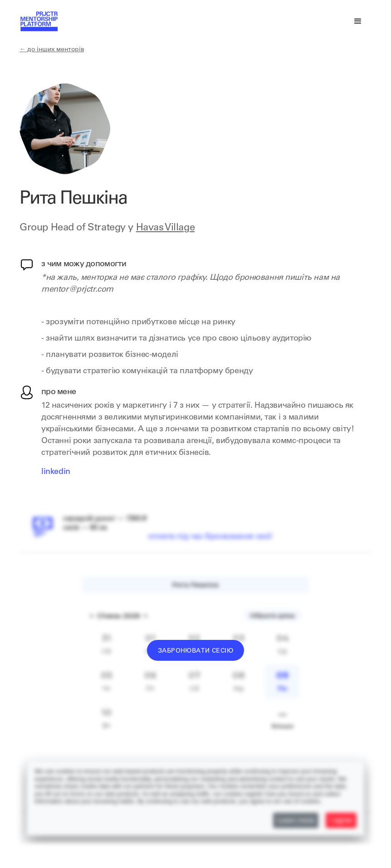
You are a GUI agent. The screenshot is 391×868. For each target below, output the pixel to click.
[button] (358, 21)
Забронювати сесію (195, 651)
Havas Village (166, 228)
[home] (39, 25)
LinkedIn (56, 472)
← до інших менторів (52, 50)
